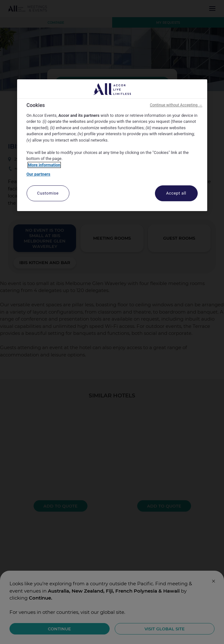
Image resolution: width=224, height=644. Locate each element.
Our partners (38, 174)
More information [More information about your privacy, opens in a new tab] (44, 165)
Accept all (176, 193)
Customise (48, 193)
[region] (112, 145)
